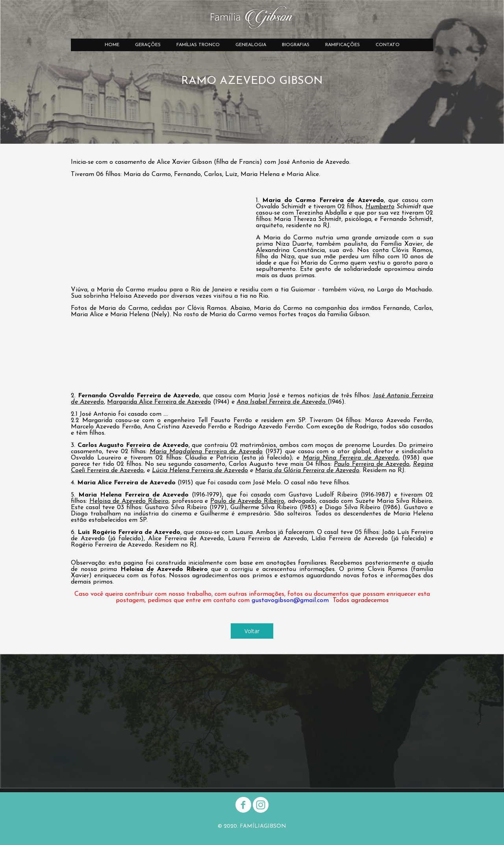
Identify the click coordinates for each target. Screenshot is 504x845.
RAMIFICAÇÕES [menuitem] (343, 45)
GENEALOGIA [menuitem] (251, 45)
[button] (252, 631)
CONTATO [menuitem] (388, 45)
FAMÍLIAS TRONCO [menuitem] (198, 45)
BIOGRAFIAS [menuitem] (296, 45)
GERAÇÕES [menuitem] (148, 45)
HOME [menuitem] (112, 45)
